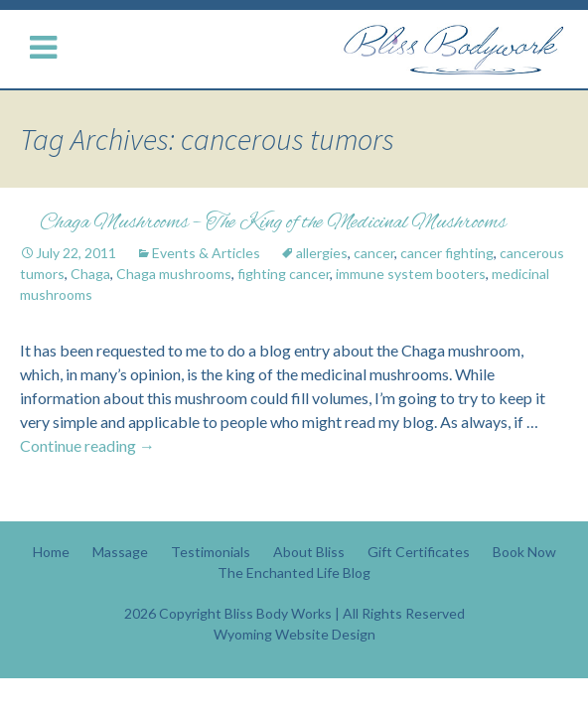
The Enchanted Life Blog (294, 572)
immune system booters (411, 274)
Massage (120, 552)
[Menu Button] (47, 48)
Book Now (524, 552)
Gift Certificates (419, 552)
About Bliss (309, 552)
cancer (374, 253)
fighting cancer (284, 274)
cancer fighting (447, 253)
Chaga (90, 274)
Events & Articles (206, 253)
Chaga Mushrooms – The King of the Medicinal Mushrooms (273, 223)
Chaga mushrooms (174, 274)
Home (51, 552)
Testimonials (211, 552)
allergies (322, 253)
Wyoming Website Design (294, 634)
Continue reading (87, 445)
